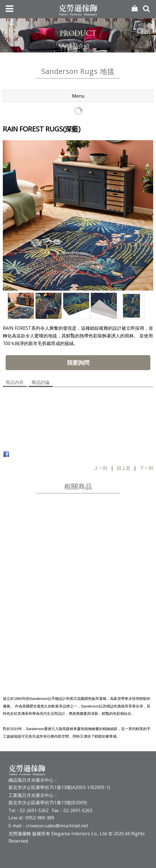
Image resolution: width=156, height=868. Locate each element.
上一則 (101, 468)
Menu (78, 96)
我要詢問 (78, 363)
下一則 (146, 468)
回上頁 (124, 468)
